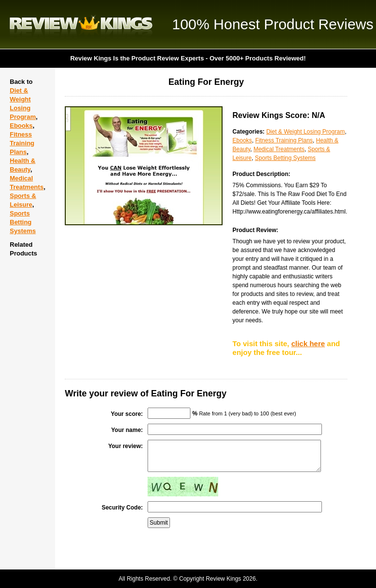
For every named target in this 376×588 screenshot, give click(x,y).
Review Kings (81, 24)
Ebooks (21, 126)
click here (308, 343)
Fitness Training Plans (22, 143)
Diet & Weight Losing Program (306, 132)
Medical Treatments (279, 149)
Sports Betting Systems (23, 222)
